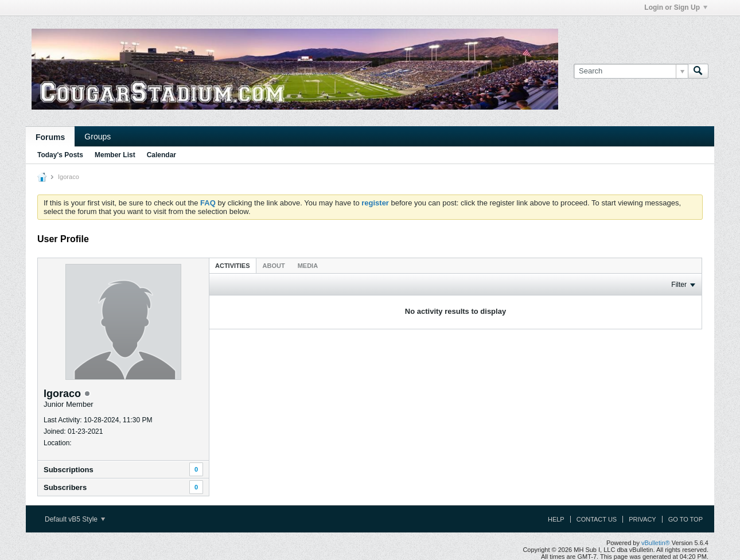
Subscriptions (69, 470)
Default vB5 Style (75, 519)
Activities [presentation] (233, 266)
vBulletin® (656, 543)
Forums (50, 137)
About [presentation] (274, 266)
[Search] (631, 71)
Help (556, 519)
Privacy (642, 519)
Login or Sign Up (676, 7)
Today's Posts (60, 155)
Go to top (686, 519)
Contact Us (597, 519)
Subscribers (65, 487)
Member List (115, 155)
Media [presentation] (308, 266)
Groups (98, 137)
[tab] (233, 265)
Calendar (161, 155)
